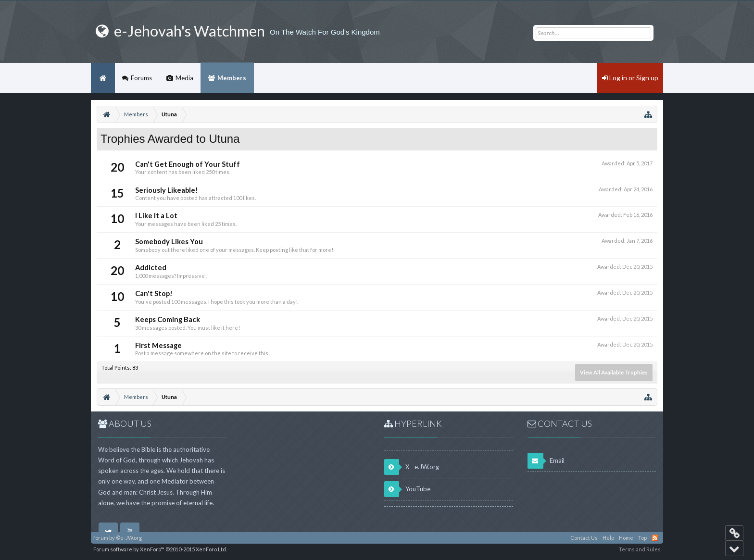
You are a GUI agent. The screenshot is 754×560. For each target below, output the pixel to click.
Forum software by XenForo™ (160, 549)
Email (546, 461)
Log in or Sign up (630, 78)
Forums (141, 78)
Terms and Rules (640, 549)
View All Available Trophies (614, 372)
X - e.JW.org (412, 467)
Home (103, 78)
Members (232, 78)
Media (184, 78)
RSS (655, 538)
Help (608, 538)
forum (101, 538)
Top (642, 538)
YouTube (407, 489)
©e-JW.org (129, 538)
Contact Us (584, 538)
